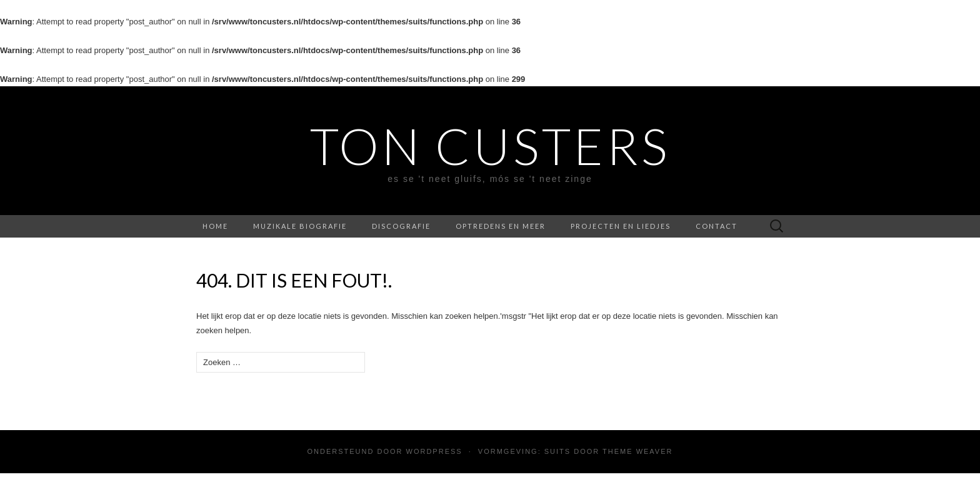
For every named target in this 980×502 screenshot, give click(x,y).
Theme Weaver (637, 451)
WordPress (434, 451)
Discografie (401, 226)
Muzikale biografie (300, 226)
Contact (717, 226)
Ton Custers (490, 146)
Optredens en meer (501, 226)
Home (215, 226)
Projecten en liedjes (621, 226)
